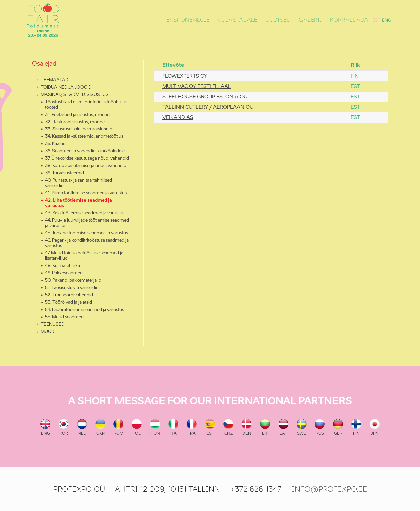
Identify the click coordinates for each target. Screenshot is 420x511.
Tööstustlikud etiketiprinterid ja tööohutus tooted (86, 105)
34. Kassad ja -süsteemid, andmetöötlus (84, 137)
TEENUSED (52, 324)
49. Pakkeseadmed (64, 273)
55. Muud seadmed (64, 317)
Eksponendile (188, 20)
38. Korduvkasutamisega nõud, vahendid (86, 166)
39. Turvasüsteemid (64, 173)
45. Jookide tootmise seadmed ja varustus (87, 233)
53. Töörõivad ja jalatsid (68, 302)
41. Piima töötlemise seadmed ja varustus (86, 193)
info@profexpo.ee (329, 489)
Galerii (310, 20)
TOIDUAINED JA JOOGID (66, 87)
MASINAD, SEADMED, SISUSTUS (75, 95)
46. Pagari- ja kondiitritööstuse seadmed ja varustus (87, 243)
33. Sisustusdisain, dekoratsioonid (79, 129)
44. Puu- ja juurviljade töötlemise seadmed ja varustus (87, 223)
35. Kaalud (55, 144)
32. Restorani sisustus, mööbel (75, 122)
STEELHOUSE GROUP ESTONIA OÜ (205, 97)
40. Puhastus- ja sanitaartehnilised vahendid (79, 183)
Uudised (278, 20)
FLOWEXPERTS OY (185, 76)
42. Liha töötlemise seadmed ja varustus (79, 203)
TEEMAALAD (54, 80)
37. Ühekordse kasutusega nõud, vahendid (87, 159)
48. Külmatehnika (62, 266)
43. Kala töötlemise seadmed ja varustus (85, 213)
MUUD (47, 332)
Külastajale (237, 20)
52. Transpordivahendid (69, 295)
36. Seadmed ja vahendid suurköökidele (85, 151)
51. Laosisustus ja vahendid (72, 288)
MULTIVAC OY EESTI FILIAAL (197, 86)
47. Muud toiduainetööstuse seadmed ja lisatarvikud (84, 256)
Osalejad (44, 64)
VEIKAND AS (178, 117)
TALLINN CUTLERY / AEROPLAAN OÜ (208, 107)
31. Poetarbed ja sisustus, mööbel (78, 115)
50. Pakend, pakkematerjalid (73, 280)
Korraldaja (349, 20)
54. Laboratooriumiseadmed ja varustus (85, 310)
